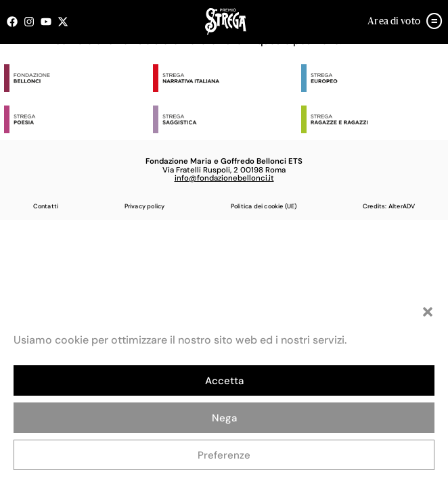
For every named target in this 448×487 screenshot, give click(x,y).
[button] (428, 312)
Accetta (224, 381)
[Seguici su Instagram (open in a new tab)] (32, 22)
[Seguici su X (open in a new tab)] (66, 22)
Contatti (46, 206)
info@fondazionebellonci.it (224, 178)
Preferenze (224, 455)
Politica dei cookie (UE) (264, 206)
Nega (224, 418)
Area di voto (394, 22)
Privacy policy (145, 206)
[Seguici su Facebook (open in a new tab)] (15, 22)
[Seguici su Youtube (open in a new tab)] (49, 22)
